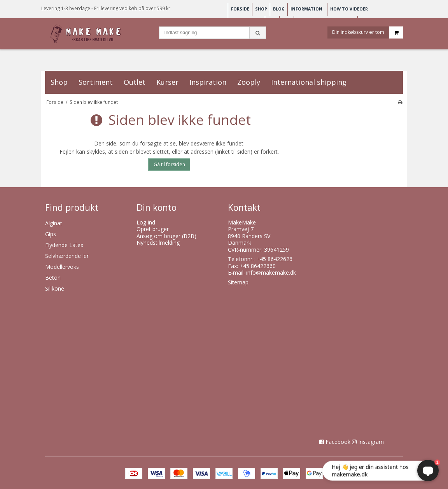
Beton (53, 278)
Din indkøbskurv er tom (367, 32)
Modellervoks (62, 267)
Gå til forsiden (169, 164)
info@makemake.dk (271, 273)
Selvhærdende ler (67, 256)
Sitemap (238, 282)
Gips (51, 234)
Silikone (55, 288)
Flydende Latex (64, 245)
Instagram (371, 442)
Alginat (54, 223)
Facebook (338, 442)
